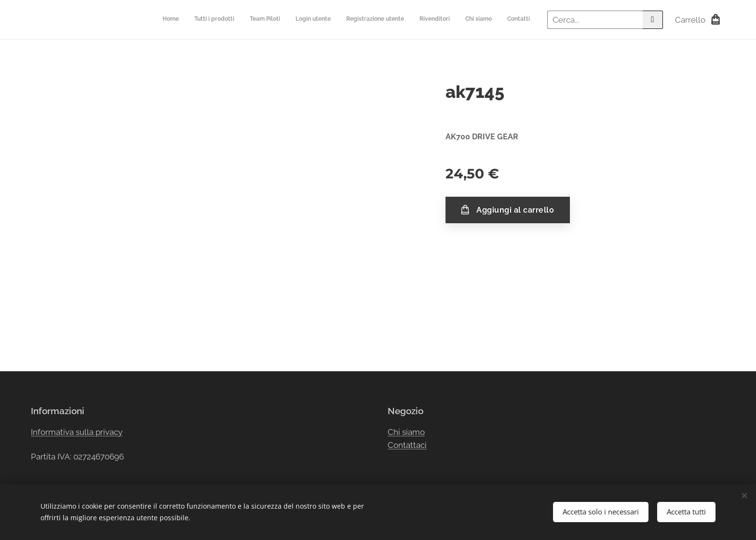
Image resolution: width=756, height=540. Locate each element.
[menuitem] (425, 20)
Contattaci (407, 445)
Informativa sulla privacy (77, 432)
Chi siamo (406, 432)
